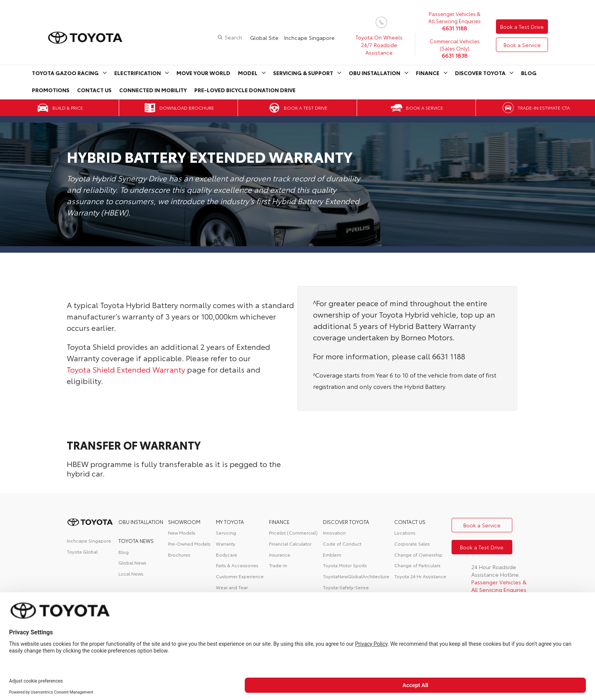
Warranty (226, 543)
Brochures (179, 554)
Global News (132, 562)
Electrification (138, 73)
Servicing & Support (303, 73)
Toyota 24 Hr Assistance (420, 576)
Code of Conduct (342, 543)
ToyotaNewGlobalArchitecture (356, 576)
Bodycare (227, 554)
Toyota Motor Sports (345, 565)
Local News (131, 573)
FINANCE (279, 522)
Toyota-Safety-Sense (346, 587)
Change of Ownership (418, 554)
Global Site (264, 38)
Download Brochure (187, 108)
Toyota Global (82, 551)
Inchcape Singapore (309, 38)
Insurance (280, 554)
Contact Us (94, 90)
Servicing (226, 532)
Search (233, 37)
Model (248, 73)
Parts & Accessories (237, 565)
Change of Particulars (417, 565)
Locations (405, 532)
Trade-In (278, 565)
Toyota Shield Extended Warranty (126, 369)
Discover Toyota (480, 73)
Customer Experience (240, 576)
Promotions (51, 90)
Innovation (334, 532)
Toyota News (136, 541)
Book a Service (522, 45)
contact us (410, 522)
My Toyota (230, 522)
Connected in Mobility (153, 90)
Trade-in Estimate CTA (544, 108)
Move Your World (203, 73)
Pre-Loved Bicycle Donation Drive (245, 90)
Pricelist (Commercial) (293, 532)
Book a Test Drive (522, 27)
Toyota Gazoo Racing (65, 73)
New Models (182, 532)
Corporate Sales (412, 543)
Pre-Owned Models (189, 543)
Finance (428, 73)
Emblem (332, 554)
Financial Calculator (290, 543)
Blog (529, 73)
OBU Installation (375, 73)
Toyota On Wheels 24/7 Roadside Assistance (379, 45)
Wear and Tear (232, 587)
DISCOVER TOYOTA (346, 522)
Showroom (184, 522)
